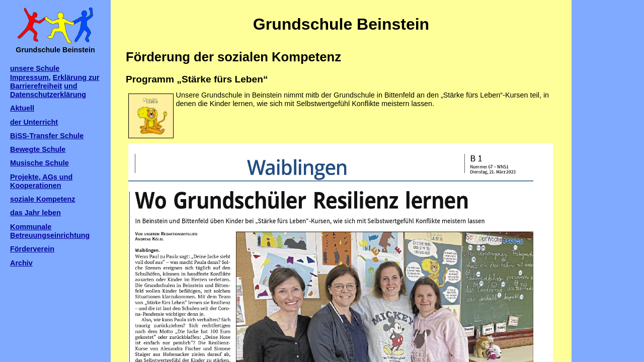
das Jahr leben (35, 213)
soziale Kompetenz (43, 199)
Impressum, (30, 77)
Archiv (21, 263)
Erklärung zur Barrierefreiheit (55, 82)
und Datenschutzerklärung (48, 90)
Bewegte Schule (38, 149)
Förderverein (32, 249)
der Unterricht (34, 122)
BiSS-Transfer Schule (47, 136)
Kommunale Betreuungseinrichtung (50, 231)
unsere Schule (35, 68)
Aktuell (22, 108)
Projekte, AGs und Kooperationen (41, 181)
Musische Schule (39, 163)
